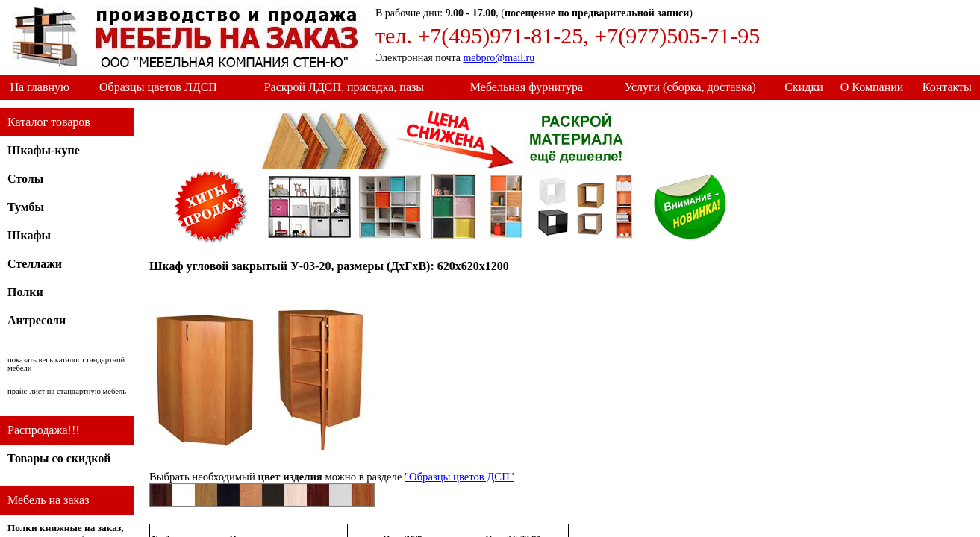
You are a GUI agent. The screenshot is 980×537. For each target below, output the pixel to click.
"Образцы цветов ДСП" (459, 477)
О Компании (872, 87)
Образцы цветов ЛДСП (158, 87)
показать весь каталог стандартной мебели (66, 364)
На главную (40, 87)
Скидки (803, 87)
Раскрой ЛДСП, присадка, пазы (344, 87)
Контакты (947, 87)
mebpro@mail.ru (499, 58)
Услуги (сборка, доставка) (690, 87)
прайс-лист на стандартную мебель (67, 391)
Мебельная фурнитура (527, 87)
